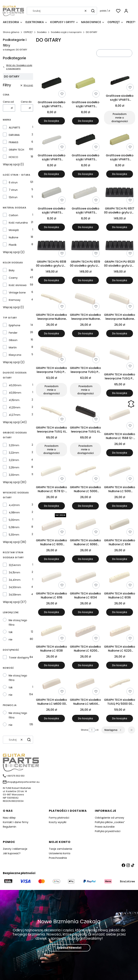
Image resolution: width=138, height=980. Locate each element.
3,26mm (14, 467)
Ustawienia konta (60, 853)
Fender (13, 333)
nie (11, 640)
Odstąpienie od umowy (110, 818)
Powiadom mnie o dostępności (120, 118)
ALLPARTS (14, 128)
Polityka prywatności (108, 831)
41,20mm (15, 407)
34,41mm (15, 580)
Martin (13, 348)
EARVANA (14, 135)
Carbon (13, 215)
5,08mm (14, 527)
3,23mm (14, 460)
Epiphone (15, 325)
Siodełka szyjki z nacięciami (66, 32)
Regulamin (10, 827)
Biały (12, 270)
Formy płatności (59, 818)
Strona (85, 730)
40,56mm (15, 393)
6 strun (13, 182)
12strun (13, 197)
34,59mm (15, 595)
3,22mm (14, 453)
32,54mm (15, 565)
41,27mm (15, 415)
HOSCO (13, 157)
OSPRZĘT (28, 32)
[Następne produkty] (113, 730)
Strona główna (11, 32)
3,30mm (14, 475)
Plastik (13, 245)
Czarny (13, 278)
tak (11, 632)
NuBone (14, 237)
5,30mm (14, 535)
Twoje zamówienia (60, 849)
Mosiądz (14, 230)
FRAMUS (14, 142)
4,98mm (14, 513)
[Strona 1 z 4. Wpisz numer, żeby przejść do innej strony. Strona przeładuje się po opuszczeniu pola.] (92, 730)
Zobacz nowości (69, 948)
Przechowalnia (58, 858)
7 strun (13, 190)
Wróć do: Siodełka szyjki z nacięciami (18, 67)
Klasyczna (15, 355)
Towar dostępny (19, 658)
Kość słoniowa (18, 285)
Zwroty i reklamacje (15, 849)
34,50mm (15, 587)
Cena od (8, 102)
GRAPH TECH (16, 150)
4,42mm (14, 505)
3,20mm (14, 445)
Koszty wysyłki (58, 822)
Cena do (26, 102)
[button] (93, 11)
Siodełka (42, 32)
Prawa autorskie (105, 827)
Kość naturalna (18, 223)
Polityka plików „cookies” (110, 822)
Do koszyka (51, 121)
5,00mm (14, 520)
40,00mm (15, 385)
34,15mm (14, 573)
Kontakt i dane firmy (16, 822)
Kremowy (15, 300)
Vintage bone (17, 293)
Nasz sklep (9, 818)
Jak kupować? (12, 853)
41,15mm (14, 400)
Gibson (13, 340)
